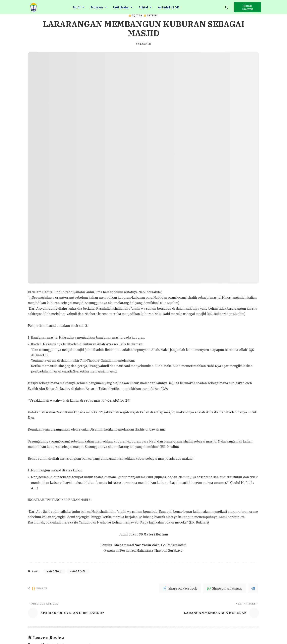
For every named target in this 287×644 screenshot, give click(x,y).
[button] (248, 7)
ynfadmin (143, 44)
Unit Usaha (123, 5)
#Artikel (79, 571)
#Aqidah (55, 571)
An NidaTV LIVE (168, 5)
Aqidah (137, 16)
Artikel (145, 5)
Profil (78, 5)
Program (99, 5)
